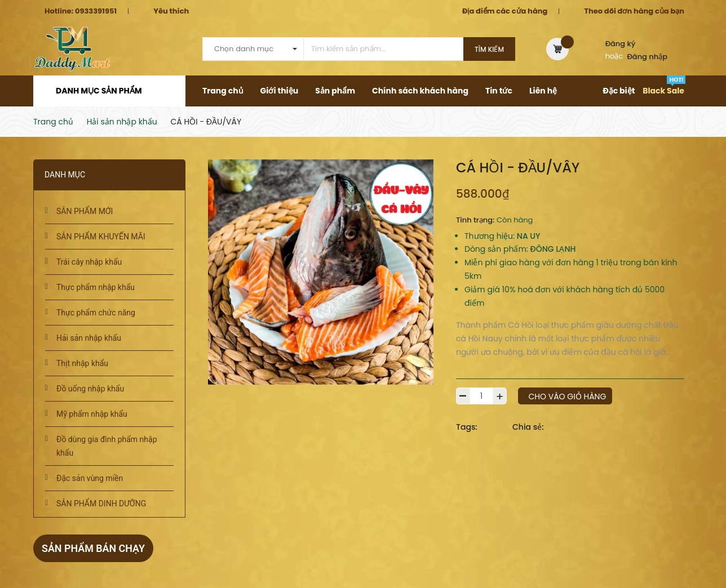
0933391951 (96, 11)
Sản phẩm (335, 91)
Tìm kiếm (489, 49)
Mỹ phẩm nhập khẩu (92, 414)
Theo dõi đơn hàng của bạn (634, 11)
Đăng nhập (648, 57)
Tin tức (499, 91)
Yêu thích (171, 11)
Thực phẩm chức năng (96, 313)
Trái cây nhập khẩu (89, 262)
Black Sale (663, 91)
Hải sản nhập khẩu (89, 338)
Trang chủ (223, 91)
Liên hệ (543, 91)
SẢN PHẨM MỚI (85, 211)
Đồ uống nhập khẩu (90, 389)
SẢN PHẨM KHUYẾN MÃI (101, 237)
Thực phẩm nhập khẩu (96, 287)
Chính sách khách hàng (420, 91)
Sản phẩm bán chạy (94, 548)
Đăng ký (621, 44)
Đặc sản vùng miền (90, 478)
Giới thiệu (280, 91)
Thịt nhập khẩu (82, 363)
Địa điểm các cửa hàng (505, 11)
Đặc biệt (619, 91)
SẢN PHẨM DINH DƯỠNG (101, 504)
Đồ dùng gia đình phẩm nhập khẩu (107, 446)
